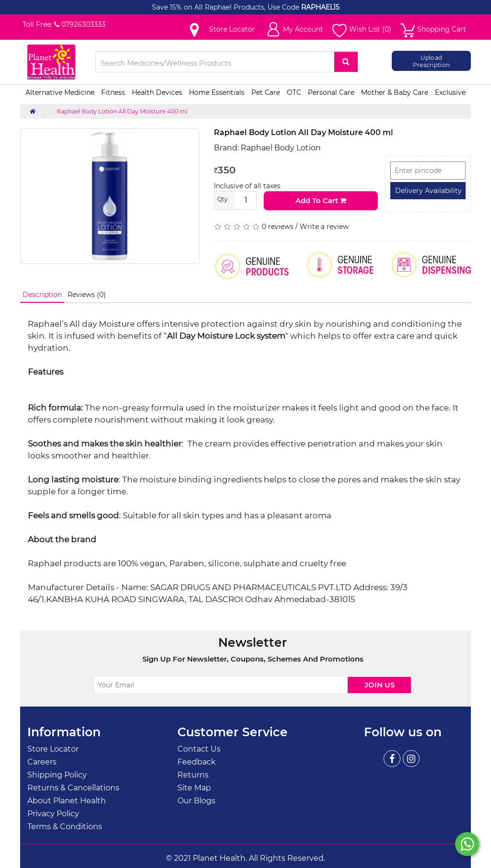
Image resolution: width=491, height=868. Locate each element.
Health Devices (157, 92)
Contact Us (199, 749)
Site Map (194, 788)
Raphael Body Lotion (281, 148)
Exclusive (450, 92)
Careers (42, 762)
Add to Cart (321, 200)
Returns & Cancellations (73, 788)
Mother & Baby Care (395, 92)
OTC (294, 92)
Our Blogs (196, 801)
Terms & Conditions (65, 827)
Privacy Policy (53, 814)
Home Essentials (217, 92)
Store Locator (53, 749)
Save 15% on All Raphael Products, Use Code (227, 7)
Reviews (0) (87, 295)
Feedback (197, 762)
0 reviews (278, 227)
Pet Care (266, 92)
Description (42, 295)
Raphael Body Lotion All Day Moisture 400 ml (122, 111)
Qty (222, 199)
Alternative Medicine (60, 92)
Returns (193, 775)
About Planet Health (67, 801)
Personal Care (331, 92)
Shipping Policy (57, 775)
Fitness (113, 92)
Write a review (324, 227)
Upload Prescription (431, 61)
